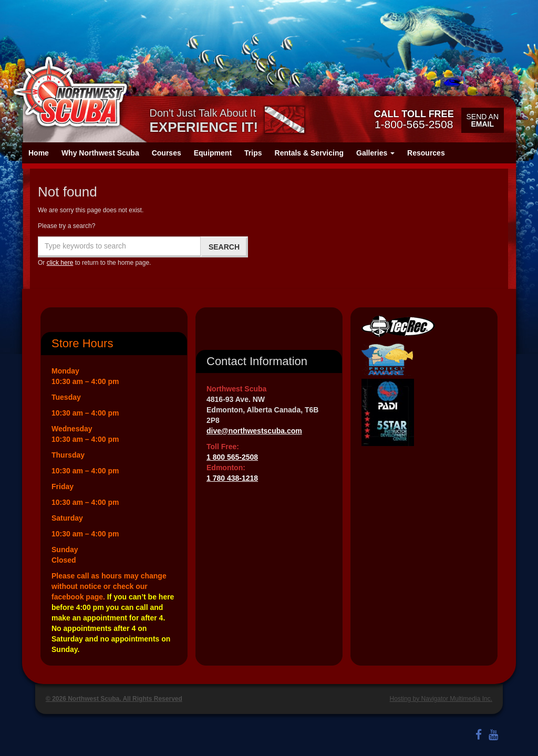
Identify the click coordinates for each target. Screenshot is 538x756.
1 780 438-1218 (232, 478)
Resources (426, 153)
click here (60, 263)
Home (39, 153)
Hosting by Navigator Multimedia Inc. (441, 699)
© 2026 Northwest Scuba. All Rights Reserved (114, 699)
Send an (483, 120)
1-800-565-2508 (414, 119)
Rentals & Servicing (309, 153)
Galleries (375, 153)
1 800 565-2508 (232, 457)
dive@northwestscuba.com (254, 431)
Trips (253, 153)
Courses (167, 153)
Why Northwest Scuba (100, 153)
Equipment (213, 153)
